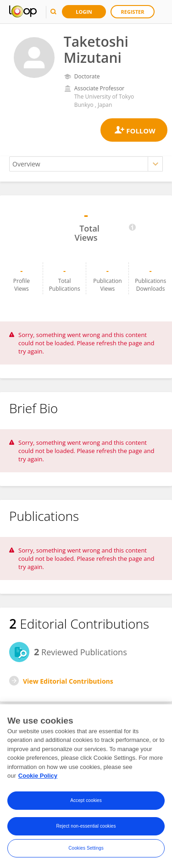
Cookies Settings (86, 850)
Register (133, 12)
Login (84, 12)
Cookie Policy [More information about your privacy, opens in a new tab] (38, 778)
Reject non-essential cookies (86, 828)
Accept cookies (86, 802)
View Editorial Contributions (68, 681)
